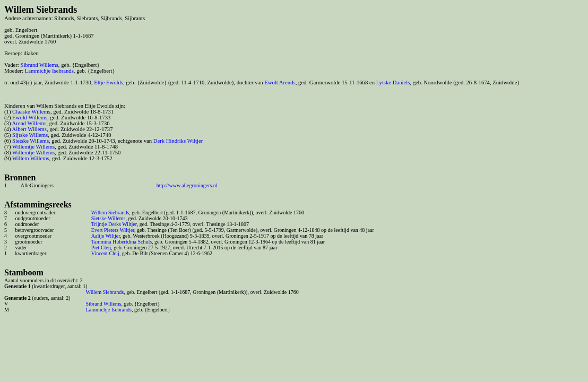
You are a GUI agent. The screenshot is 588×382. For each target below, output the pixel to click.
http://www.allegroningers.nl (187, 185)
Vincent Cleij (105, 253)
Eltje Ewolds (109, 83)
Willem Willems (31, 158)
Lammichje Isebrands (49, 71)
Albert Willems (29, 129)
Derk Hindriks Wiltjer (178, 141)
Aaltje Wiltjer (106, 236)
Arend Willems (29, 123)
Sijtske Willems (30, 135)
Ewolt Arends (280, 83)
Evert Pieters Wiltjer (113, 230)
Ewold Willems (30, 118)
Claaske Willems (31, 112)
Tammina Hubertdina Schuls (122, 242)
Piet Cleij (101, 248)
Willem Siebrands (110, 212)
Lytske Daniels (393, 83)
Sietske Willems (31, 141)
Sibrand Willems (39, 65)
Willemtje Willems (33, 147)
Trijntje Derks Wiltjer (114, 224)
